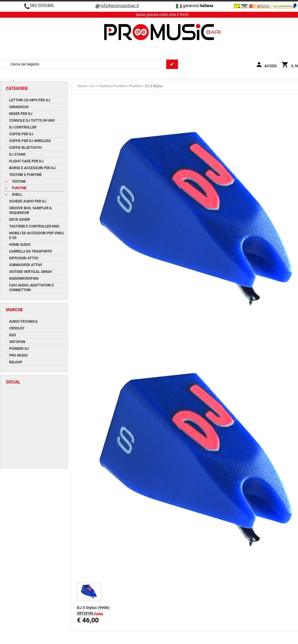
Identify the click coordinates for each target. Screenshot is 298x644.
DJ (93, 86)
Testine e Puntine (112, 86)
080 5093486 (42, 6)
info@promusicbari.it (120, 6)
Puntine (136, 86)
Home (83, 86)
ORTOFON (85, 613)
